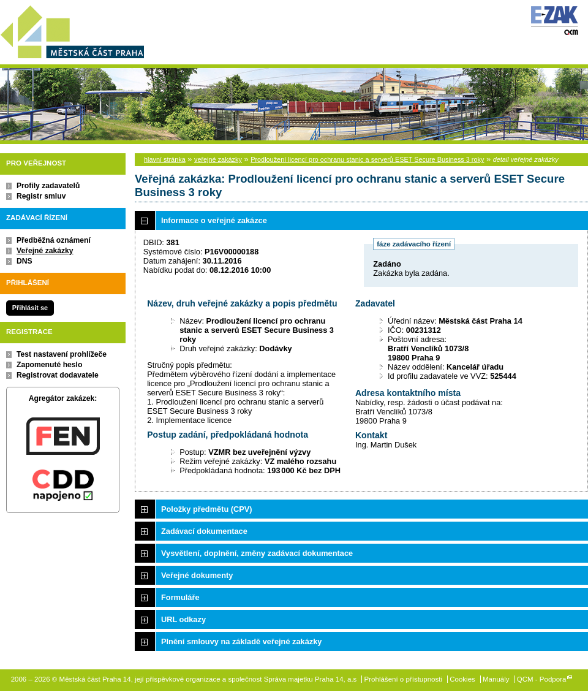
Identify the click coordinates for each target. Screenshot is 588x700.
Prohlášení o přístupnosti (403, 679)
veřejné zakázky (218, 159)
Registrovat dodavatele (58, 375)
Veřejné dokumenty (197, 575)
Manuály (496, 679)
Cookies (462, 679)
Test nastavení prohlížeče (62, 354)
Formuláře (180, 597)
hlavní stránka (165, 159)
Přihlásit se (30, 308)
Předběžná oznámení (54, 240)
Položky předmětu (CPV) (207, 509)
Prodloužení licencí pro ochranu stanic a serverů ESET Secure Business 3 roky (367, 159)
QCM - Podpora (542, 679)
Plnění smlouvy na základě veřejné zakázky (241, 641)
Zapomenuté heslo (49, 365)
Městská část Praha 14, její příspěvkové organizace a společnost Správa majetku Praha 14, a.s (72, 30)
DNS (24, 261)
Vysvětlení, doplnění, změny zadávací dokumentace (257, 553)
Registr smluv (41, 196)
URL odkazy (183, 619)
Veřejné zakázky (45, 251)
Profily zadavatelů (48, 186)
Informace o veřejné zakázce (214, 220)
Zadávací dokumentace (204, 531)
